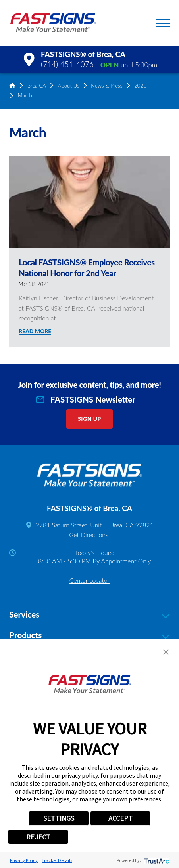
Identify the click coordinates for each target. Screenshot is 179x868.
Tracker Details (57, 860)
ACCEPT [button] (120, 818)
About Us (69, 86)
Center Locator (89, 580)
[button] (163, 23)
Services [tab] (89, 615)
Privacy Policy (24, 860)
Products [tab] (89, 635)
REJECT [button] (38, 837)
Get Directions (89, 535)
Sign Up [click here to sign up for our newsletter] (89, 419)
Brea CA (37, 86)
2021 (140, 86)
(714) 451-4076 (67, 64)
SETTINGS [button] (59, 818)
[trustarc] (156, 860)
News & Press (107, 86)
